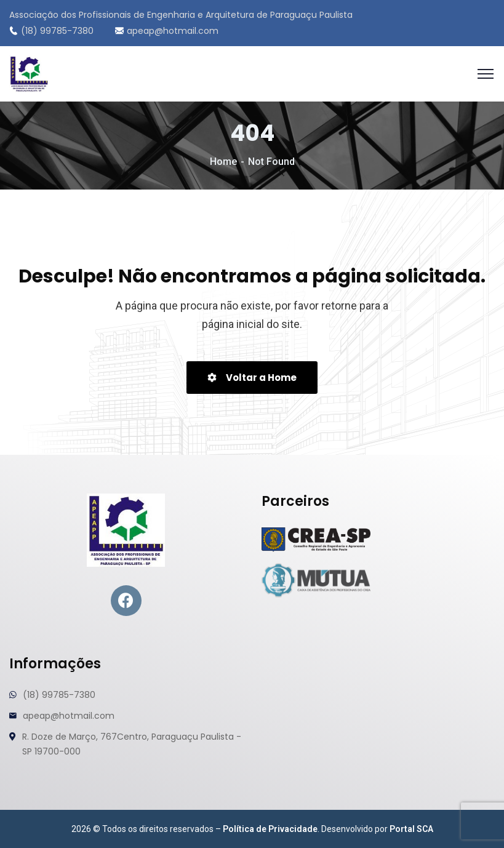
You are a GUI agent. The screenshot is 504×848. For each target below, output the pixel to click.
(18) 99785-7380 (51, 31)
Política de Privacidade (270, 829)
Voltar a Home (252, 378)
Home (223, 162)
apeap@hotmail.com (167, 31)
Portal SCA (411, 829)
